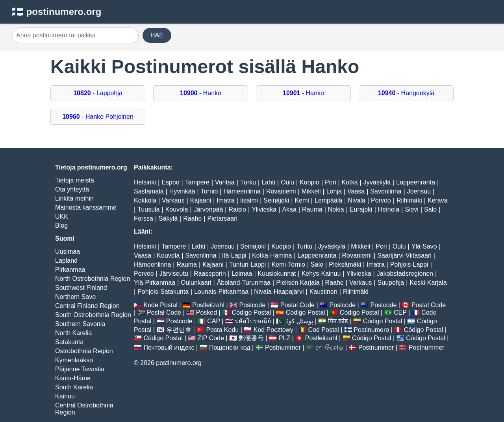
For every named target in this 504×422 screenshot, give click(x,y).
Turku (248, 182)
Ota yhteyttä (72, 189)
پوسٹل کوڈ (299, 321)
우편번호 (179, 330)
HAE (157, 35)
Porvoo (381, 200)
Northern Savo (75, 297)
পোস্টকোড (329, 347)
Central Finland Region (87, 306)
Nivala (356, 200)
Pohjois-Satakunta (163, 292)
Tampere (197, 182)
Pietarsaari (222, 218)
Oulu (287, 182)
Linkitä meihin (74, 198)
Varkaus (173, 200)
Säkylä (168, 218)
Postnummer (283, 347)
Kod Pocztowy (273, 330)
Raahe (192, 218)
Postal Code (297, 305)
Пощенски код (230, 347)
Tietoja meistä (75, 180)
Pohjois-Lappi (409, 264)
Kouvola (177, 209)
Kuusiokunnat (277, 274)
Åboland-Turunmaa (244, 283)
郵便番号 (251, 338)
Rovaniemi (281, 191)
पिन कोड (338, 321)
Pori (330, 182)
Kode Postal (160, 305)
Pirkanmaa (70, 270)
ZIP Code (211, 338)
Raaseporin (210, 274)
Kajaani (201, 200)
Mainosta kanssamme (86, 207)
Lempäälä (328, 200)
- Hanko (201, 93)
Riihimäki (409, 200)
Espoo (170, 182)
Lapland (66, 261)
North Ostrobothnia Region (93, 279)
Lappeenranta (416, 182)
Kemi (302, 200)
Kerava (438, 200)
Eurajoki (361, 209)
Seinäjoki (276, 200)
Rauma (312, 209)
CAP (214, 321)
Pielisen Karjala (298, 283)
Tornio (209, 191)
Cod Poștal (324, 330)
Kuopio (309, 182)
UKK (62, 217)
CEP (400, 312)
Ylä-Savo (424, 246)
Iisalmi (249, 200)
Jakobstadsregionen (405, 274)
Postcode (253, 305)
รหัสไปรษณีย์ (253, 321)
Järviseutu (174, 274)
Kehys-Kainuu (321, 274)
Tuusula (148, 209)
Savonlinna (386, 191)
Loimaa (242, 274)
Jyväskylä (377, 182)
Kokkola (145, 200)
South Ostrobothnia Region (93, 315)
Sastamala (149, 191)
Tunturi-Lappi (248, 264)
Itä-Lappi (234, 255)
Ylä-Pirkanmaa (155, 283)
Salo (430, 209)
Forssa (144, 218)
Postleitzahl (208, 305)
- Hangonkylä (406, 93)
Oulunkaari (196, 283)
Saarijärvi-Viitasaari (404, 255)
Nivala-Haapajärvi (279, 292)
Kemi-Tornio (288, 264)
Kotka (350, 182)
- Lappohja (98, 93)
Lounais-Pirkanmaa (221, 292)
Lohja (334, 191)
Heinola (389, 209)
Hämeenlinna (242, 191)
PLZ (284, 338)
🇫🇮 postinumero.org (57, 12)
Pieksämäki (345, 264)
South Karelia (74, 387)
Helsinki (145, 182)
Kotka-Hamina (272, 255)
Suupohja (391, 283)
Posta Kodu (222, 330)
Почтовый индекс (169, 347)
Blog (61, 226)
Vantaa (225, 182)
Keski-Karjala (428, 283)
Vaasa (356, 191)
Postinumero (371, 330)
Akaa (289, 209)
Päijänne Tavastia (80, 369)
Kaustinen (323, 292)
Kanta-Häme (73, 378)
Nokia (336, 209)
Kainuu (65, 396)
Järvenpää (208, 209)
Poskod (207, 312)
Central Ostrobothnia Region (84, 409)
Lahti (268, 182)
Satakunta (69, 342)
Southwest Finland (81, 288)
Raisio (237, 209)
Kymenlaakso (74, 360)
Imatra (225, 200)
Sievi (412, 209)
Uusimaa (68, 252)
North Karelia (73, 333)
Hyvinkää (182, 191)
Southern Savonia (80, 324)
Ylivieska (264, 209)
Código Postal (252, 312)
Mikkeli (311, 191)
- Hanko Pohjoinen (98, 117)
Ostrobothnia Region (84, 351)
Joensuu (419, 191)
